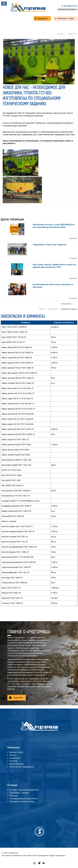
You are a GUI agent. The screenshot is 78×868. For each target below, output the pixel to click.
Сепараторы (15, 758)
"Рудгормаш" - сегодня (19, 793)
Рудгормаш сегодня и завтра (22, 801)
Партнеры (14, 796)
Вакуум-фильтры (17, 764)
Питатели (13, 761)
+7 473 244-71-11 (69, 6)
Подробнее (18, 698)
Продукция (42, 18)
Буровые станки (16, 752)
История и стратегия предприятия (24, 790)
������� (66, 304)
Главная (60, 34)
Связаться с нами (65, 18)
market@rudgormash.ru (67, 9)
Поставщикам (53, 309)
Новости (71, 34)
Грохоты (13, 755)
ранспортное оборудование (22, 767)
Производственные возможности (23, 799)
